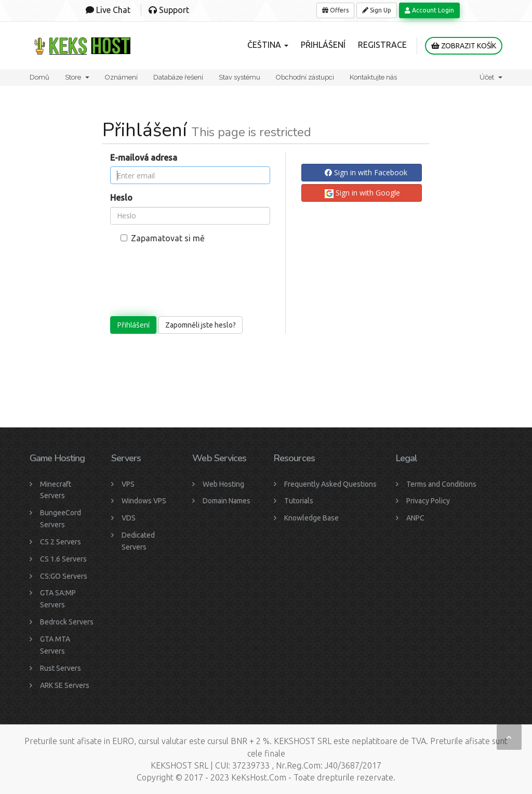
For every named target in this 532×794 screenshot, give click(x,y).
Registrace (382, 45)
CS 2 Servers (61, 542)
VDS (129, 518)
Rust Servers (61, 668)
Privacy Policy (428, 501)
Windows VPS (144, 501)
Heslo (121, 198)
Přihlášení (323, 45)
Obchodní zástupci (305, 77)
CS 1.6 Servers (63, 559)
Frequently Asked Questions (330, 484)
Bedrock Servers (67, 622)
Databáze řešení (178, 77)
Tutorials (299, 501)
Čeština (268, 45)
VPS (128, 484)
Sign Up (377, 10)
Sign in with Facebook (366, 172)
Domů (39, 77)
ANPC (415, 518)
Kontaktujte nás (373, 77)
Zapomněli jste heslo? (201, 325)
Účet (491, 77)
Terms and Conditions (441, 484)
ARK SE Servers (65, 685)
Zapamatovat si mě (163, 238)
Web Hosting (223, 484)
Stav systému (240, 77)
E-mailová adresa (144, 158)
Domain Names (227, 501)
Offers (335, 10)
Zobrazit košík (464, 46)
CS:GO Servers (64, 576)
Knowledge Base (311, 518)
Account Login (429, 10)
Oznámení (121, 77)
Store (77, 77)
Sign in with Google (362, 193)
